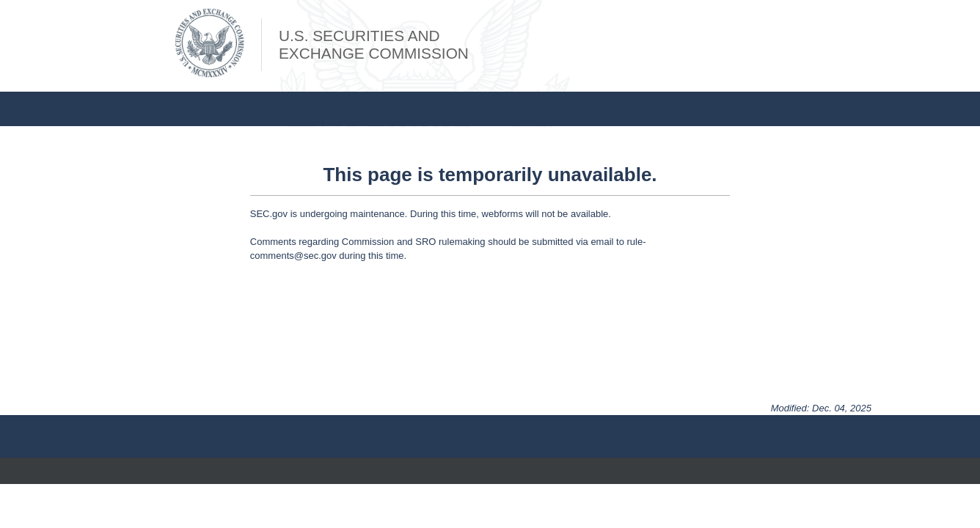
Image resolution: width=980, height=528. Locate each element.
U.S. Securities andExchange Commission (374, 44)
